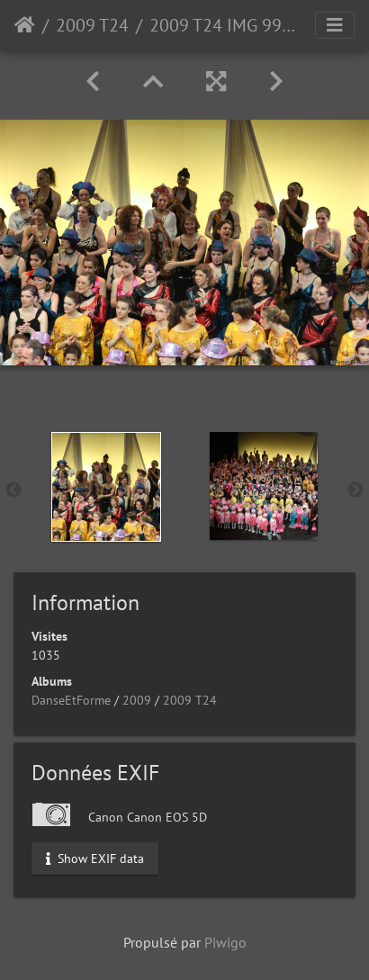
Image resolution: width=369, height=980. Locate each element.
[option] (106, 487)
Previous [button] (13, 490)
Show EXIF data (95, 858)
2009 (137, 700)
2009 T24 (92, 25)
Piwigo (225, 942)
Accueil (25, 25)
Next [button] (355, 490)
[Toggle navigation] (335, 25)
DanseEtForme (71, 700)
